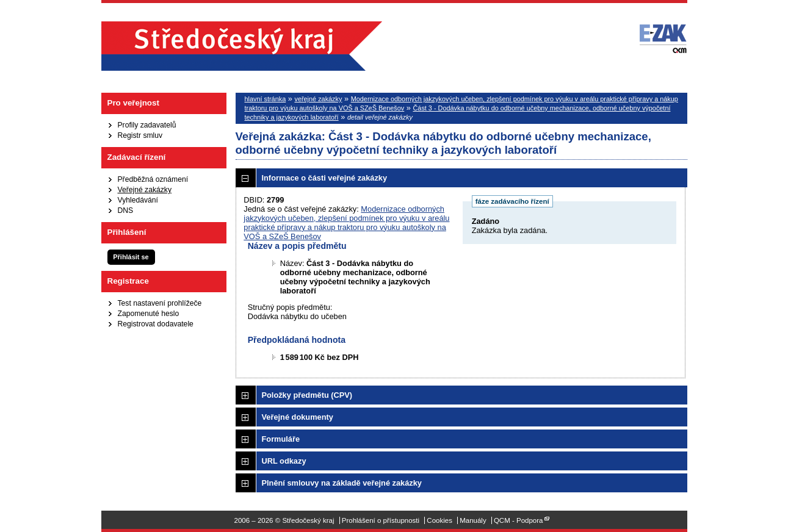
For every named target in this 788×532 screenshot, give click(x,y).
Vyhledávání (138, 200)
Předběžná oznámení (153, 179)
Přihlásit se (131, 257)
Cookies (439, 520)
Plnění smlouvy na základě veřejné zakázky (342, 483)
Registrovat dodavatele (156, 324)
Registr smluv (140, 135)
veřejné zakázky (318, 99)
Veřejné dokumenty (298, 417)
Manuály (473, 520)
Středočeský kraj (242, 46)
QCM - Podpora (519, 520)
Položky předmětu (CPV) (307, 395)
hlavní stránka (266, 99)
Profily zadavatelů (147, 125)
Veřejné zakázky (145, 190)
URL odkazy (284, 461)
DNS (126, 210)
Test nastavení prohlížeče (160, 303)
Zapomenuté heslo (149, 314)
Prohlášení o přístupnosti (381, 520)
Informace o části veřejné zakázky (325, 178)
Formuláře (281, 439)
